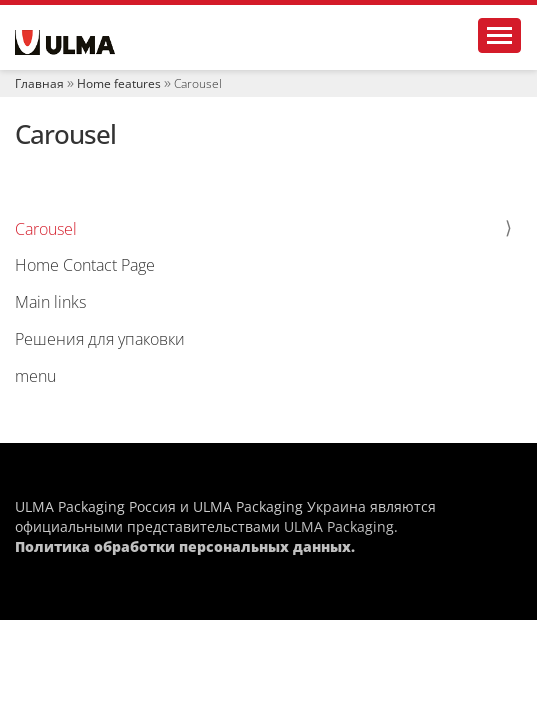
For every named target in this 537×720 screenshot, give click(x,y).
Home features (119, 83)
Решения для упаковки (100, 339)
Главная (39, 83)
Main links (50, 302)
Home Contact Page (85, 265)
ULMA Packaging (339, 526)
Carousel (46, 229)
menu (35, 376)
